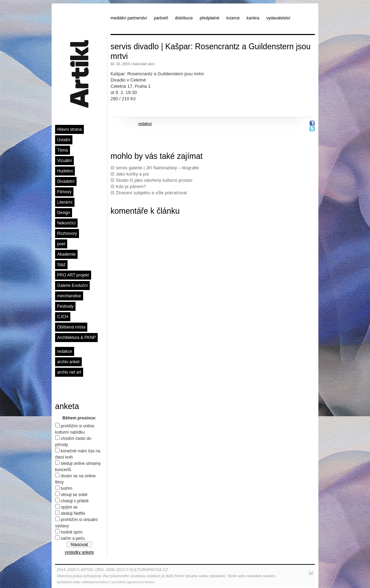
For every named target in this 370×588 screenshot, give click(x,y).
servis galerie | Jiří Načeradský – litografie (157, 168)
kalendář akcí (144, 64)
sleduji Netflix (73, 513)
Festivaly (65, 306)
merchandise (69, 296)
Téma (63, 150)
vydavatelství (278, 18)
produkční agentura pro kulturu (134, 582)
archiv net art (69, 372)
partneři (161, 18)
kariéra (253, 18)
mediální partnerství (129, 18)
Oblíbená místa (71, 327)
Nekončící (66, 223)
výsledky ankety (80, 552)
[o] (311, 573)
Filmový (64, 192)
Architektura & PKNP (76, 338)
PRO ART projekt (73, 275)
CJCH (63, 317)
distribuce (184, 18)
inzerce (233, 18)
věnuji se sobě (74, 495)
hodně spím (72, 532)
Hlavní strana (69, 129)
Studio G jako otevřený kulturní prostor (154, 180)
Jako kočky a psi (132, 174)
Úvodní (64, 140)
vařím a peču (73, 538)
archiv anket (68, 362)
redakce (65, 351)
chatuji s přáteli (74, 501)
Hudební (65, 171)
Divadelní (66, 181)
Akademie (66, 254)
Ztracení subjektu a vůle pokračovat (151, 193)
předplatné (209, 18)
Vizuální (64, 161)
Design (64, 213)
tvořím (66, 488)
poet (61, 244)
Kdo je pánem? (131, 186)
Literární (65, 202)
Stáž (61, 265)
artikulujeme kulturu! (96, 582)
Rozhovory (67, 233)
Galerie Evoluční (72, 286)
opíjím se (69, 507)
